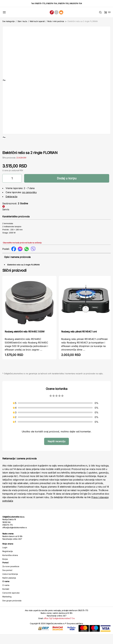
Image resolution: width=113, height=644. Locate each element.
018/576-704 (51, 3)
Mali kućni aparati (37, 21)
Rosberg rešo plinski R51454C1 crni (79, 341)
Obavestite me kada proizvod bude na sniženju (22, 252)
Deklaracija (11, 206)
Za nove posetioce (11, 576)
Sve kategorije (8, 21)
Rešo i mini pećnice (56, 21)
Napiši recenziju (56, 451)
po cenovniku (29, 202)
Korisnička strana (10, 565)
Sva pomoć (7, 580)
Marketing (7, 606)
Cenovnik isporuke (11, 602)
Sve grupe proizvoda (12, 610)
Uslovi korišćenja (10, 583)
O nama (6, 595)
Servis (6, 219)
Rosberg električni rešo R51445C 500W (25, 341)
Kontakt (6, 598)
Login (5, 557)
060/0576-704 (76, 3)
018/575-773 (40, 3)
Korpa (5, 568)
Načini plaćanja (9, 587)
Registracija (8, 561)
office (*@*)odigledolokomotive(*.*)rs (59, 628)
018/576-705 (63, 3)
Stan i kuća (22, 21)
